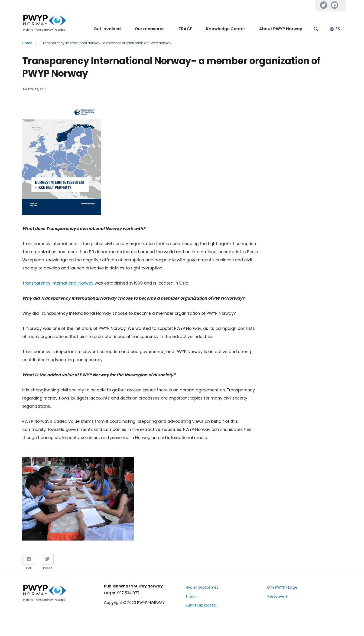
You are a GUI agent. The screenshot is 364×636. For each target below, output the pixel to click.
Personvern (278, 596)
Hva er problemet (202, 587)
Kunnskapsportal (201, 605)
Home (27, 43)
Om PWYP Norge (282, 587)
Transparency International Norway (58, 283)
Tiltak (190, 596)
